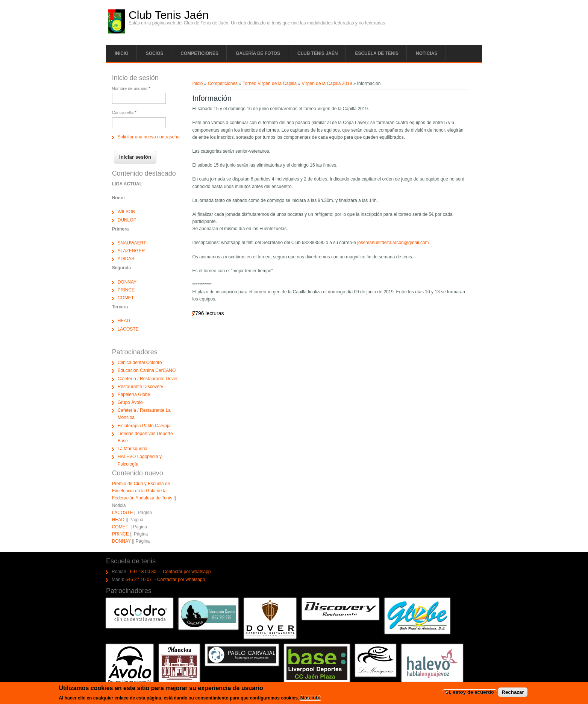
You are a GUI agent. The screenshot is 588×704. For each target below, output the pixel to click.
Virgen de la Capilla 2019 (327, 83)
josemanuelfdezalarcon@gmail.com (393, 243)
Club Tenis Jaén (169, 15)
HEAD (124, 321)
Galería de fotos (258, 53)
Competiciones (199, 53)
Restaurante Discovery (140, 387)
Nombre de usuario (131, 88)
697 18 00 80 (143, 572)
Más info (311, 698)
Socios (155, 53)
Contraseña (124, 112)
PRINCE (126, 290)
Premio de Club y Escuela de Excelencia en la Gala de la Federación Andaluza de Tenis (142, 491)
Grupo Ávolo (130, 402)
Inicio (122, 53)
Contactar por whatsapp (187, 572)
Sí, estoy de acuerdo (470, 693)
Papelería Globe (134, 394)
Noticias (427, 53)
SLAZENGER (131, 251)
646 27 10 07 (139, 580)
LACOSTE (128, 329)
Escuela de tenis (377, 53)
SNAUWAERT (132, 243)
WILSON (127, 212)
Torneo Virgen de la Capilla (270, 83)
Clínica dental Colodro (140, 363)
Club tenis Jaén (317, 53)
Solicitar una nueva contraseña (149, 137)
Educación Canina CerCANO (147, 370)
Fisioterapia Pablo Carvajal (145, 426)
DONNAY (127, 282)
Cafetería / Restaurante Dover (148, 379)
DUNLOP (127, 220)
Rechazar (513, 693)
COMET (126, 298)
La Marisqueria (133, 449)
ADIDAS (126, 259)
